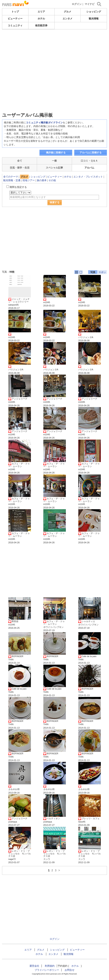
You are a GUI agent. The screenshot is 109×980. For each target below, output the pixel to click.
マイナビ (90, 4)
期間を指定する (18, 187)
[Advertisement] (54, 60)
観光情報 (94, 19)
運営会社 (34, 966)
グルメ (67, 12)
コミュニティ (15, 26)
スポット (102, 272)
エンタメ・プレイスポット (88, 177)
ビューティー (15, 19)
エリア (41, 12)
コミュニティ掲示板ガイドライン (44, 123)
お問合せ (70, 970)
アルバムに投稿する (91, 153)
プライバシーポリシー (47, 970)
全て (20, 161)
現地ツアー (29, 180)
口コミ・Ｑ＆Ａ (89, 161)
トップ (15, 12)
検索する (55, 202)
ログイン (77, 4)
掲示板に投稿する (56, 153)
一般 (54, 161)
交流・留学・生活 (20, 168)
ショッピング (94, 12)
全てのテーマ (11, 177)
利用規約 (50, 966)
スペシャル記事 (54, 168)
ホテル (41, 19)
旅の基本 (42, 180)
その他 (52, 180)
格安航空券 (41, 26)
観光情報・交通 (12, 180)
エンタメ (67, 19)
